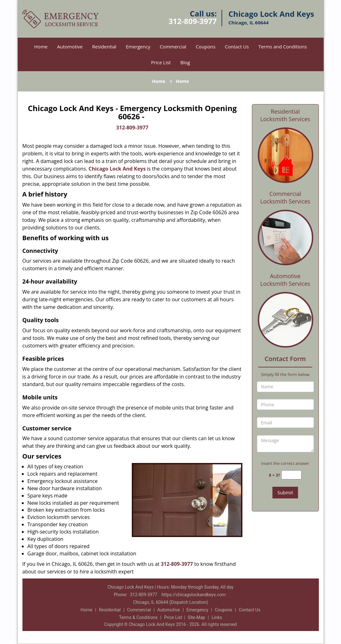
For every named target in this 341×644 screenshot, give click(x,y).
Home (41, 47)
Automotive (70, 47)
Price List (161, 62)
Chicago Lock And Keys (117, 169)
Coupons (205, 47)
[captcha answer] (291, 475)
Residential (104, 47)
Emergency (138, 47)
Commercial (173, 47)
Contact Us (237, 47)
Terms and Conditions (283, 47)
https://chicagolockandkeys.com (194, 595)
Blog (185, 62)
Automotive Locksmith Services (285, 280)
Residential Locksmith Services (285, 115)
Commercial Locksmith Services (285, 197)
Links (217, 617)
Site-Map (196, 617)
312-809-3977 (193, 21)
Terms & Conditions (138, 617)
